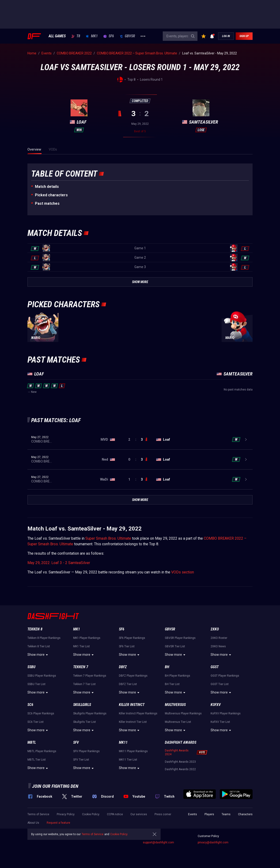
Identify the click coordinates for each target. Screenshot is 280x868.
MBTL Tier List (37, 760)
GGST (215, 667)
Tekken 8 (35, 629)
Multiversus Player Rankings (183, 713)
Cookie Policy (91, 814)
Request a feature (58, 823)
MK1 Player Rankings (87, 638)
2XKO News (218, 646)
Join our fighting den (55, 786)
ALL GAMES (57, 36)
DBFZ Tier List (128, 684)
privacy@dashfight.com (213, 842)
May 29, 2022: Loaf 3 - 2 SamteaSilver (59, 563)
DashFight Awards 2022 (180, 769)
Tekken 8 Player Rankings (44, 638)
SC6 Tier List (36, 722)
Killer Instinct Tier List (133, 722)
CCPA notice (115, 814)
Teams (226, 814)
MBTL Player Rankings (42, 751)
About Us (33, 823)
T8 (76, 36)
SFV (76, 742)
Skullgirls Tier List (85, 722)
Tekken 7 (81, 667)
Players (209, 814)
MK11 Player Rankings (133, 751)
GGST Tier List (220, 684)
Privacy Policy (66, 814)
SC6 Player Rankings (41, 713)
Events (193, 814)
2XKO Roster (219, 638)
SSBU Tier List (36, 684)
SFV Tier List (81, 760)
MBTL (32, 742)
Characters (245, 814)
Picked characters (51, 195)
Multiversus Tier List (178, 722)
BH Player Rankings (178, 676)
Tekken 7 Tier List (84, 684)
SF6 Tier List (127, 646)
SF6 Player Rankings (132, 638)
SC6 (30, 705)
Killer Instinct (132, 705)
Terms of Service (38, 814)
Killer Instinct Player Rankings (138, 713)
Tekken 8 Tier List (39, 646)
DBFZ (123, 667)
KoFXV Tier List (220, 722)
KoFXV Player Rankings (226, 713)
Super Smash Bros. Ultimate (108, 538)
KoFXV (216, 705)
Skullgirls (82, 705)
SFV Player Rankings (86, 751)
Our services (139, 814)
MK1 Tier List (81, 646)
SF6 (109, 36)
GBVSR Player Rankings (180, 638)
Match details (47, 187)
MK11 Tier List (128, 760)
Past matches (47, 203)
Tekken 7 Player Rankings (90, 676)
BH (167, 667)
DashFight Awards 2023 (180, 762)
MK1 (92, 36)
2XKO (215, 629)
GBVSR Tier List (175, 646)
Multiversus (175, 705)
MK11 (123, 742)
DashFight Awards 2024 (177, 752)
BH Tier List (172, 684)
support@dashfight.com (158, 842)
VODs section (183, 572)
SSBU (31, 667)
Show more (38, 655)
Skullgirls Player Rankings (90, 713)
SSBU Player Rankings (42, 676)
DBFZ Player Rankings (133, 676)
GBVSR (127, 36)
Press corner (163, 814)
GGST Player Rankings (225, 676)
